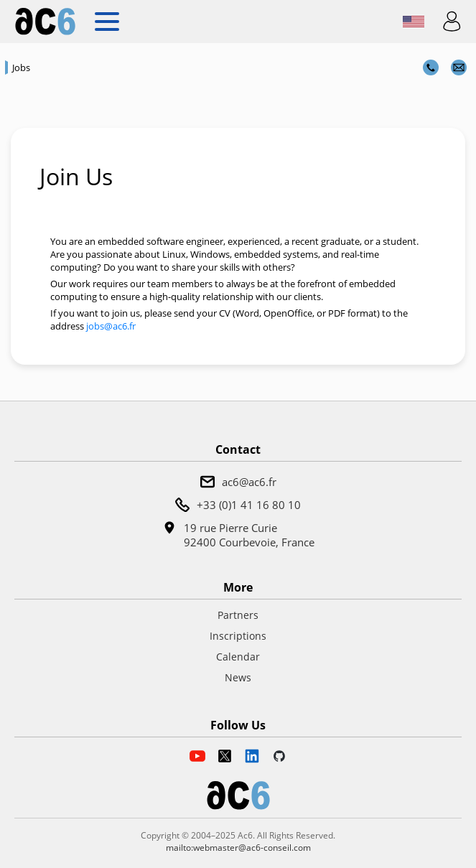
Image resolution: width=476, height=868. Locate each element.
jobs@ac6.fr (111, 326)
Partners (238, 615)
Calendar (238, 657)
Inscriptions (238, 636)
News (238, 677)
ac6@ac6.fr (249, 482)
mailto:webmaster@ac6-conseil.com (238, 848)
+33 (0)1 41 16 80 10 (249, 505)
